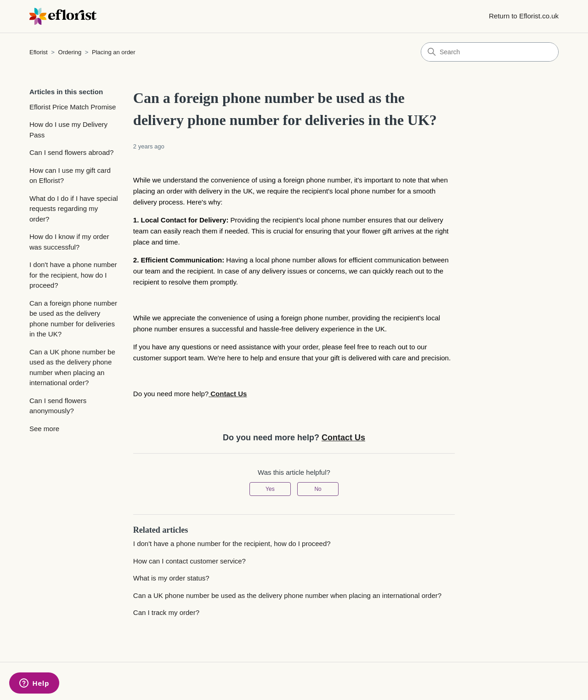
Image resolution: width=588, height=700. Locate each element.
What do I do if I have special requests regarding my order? (74, 209)
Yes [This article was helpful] (270, 489)
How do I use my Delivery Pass (68, 130)
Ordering (70, 52)
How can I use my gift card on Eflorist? (70, 176)
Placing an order (114, 52)
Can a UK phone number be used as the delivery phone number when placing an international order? (72, 367)
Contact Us (343, 438)
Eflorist (39, 52)
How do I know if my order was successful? (69, 242)
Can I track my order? (166, 612)
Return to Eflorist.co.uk (524, 16)
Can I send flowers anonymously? (58, 406)
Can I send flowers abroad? (71, 152)
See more (44, 429)
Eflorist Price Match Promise (73, 107)
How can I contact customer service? (189, 561)
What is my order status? (171, 578)
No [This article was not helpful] (318, 489)
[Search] (490, 52)
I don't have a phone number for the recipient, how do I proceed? (73, 275)
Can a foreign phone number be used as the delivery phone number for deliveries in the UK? (73, 319)
